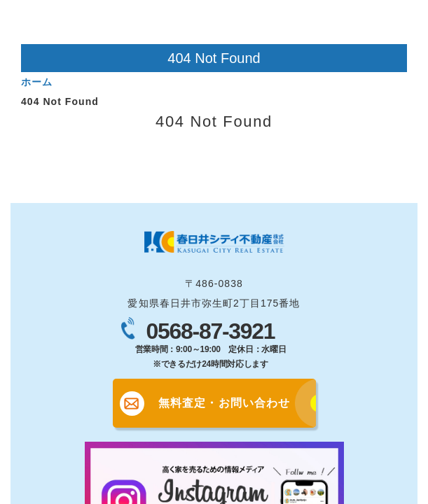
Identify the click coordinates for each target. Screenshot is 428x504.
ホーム (37, 82)
